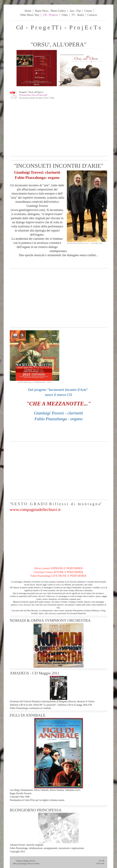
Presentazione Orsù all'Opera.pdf (33, 95)
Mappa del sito (29, 861)
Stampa (18, 861)
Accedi (101, 861)
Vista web (100, 863)
